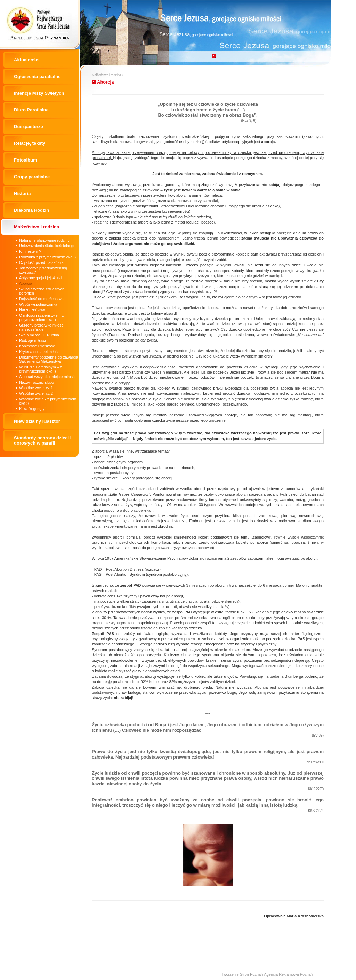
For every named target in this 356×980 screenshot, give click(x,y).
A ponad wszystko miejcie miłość (47, 377)
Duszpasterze (29, 127)
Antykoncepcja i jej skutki (40, 278)
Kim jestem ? (30, 251)
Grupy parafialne (32, 177)
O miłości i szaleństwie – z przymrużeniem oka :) (41, 317)
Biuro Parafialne (31, 110)
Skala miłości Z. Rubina (39, 335)
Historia (22, 193)
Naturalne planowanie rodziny (44, 240)
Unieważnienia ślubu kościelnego (47, 246)
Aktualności (27, 60)
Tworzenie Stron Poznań (242, 974)
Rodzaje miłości (33, 340)
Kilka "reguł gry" (33, 409)
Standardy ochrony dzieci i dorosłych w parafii (43, 440)
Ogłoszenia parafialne (37, 76)
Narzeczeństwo (32, 310)
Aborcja (26, 283)
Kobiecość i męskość (37, 346)
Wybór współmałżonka (38, 304)
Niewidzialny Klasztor (37, 421)
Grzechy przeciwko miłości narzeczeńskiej (42, 327)
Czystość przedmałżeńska (41, 262)
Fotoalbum (25, 160)
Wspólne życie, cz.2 (36, 393)
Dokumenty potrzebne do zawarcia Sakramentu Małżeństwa (48, 359)
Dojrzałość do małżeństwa (41, 299)
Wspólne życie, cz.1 (36, 388)
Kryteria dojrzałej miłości (40, 352)
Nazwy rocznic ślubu (37, 382)
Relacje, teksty (30, 143)
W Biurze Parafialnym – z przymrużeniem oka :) (41, 369)
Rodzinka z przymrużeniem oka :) (47, 257)
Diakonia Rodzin (31, 210)
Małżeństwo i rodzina (37, 227)
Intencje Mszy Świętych (39, 93)
